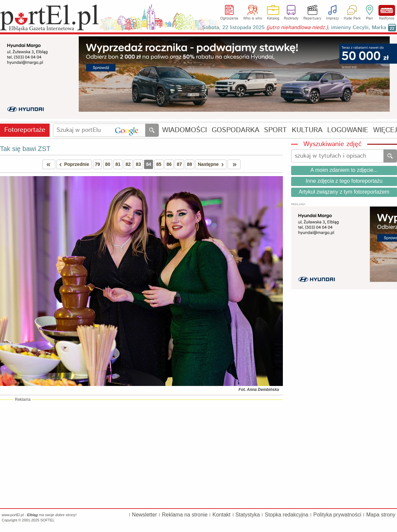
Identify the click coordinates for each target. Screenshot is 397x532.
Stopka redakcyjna (287, 515)
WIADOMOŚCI (184, 130)
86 (169, 164)
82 (128, 164)
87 (179, 164)
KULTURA (307, 130)
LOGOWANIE (348, 130)
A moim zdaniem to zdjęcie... (344, 170)
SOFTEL (47, 520)
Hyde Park (352, 19)
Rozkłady (291, 19)
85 (159, 164)
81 (118, 164)
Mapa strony (381, 515)
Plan (369, 19)
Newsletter (145, 515)
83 (138, 164)
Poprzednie (73, 164)
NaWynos (387, 10)
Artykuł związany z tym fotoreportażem (344, 192)
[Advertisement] (141, 454)
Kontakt (221, 515)
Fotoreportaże (25, 130)
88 (190, 164)
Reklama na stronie (185, 515)
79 (98, 164)
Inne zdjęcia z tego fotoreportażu (344, 181)
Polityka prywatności (337, 515)
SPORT (275, 130)
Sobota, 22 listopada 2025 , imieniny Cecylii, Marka (294, 28)
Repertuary (312, 19)
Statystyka (248, 515)
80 (108, 164)
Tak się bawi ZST (25, 149)
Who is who (253, 19)
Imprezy (332, 19)
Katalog (273, 19)
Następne (212, 164)
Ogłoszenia (229, 19)
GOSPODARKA (236, 130)
